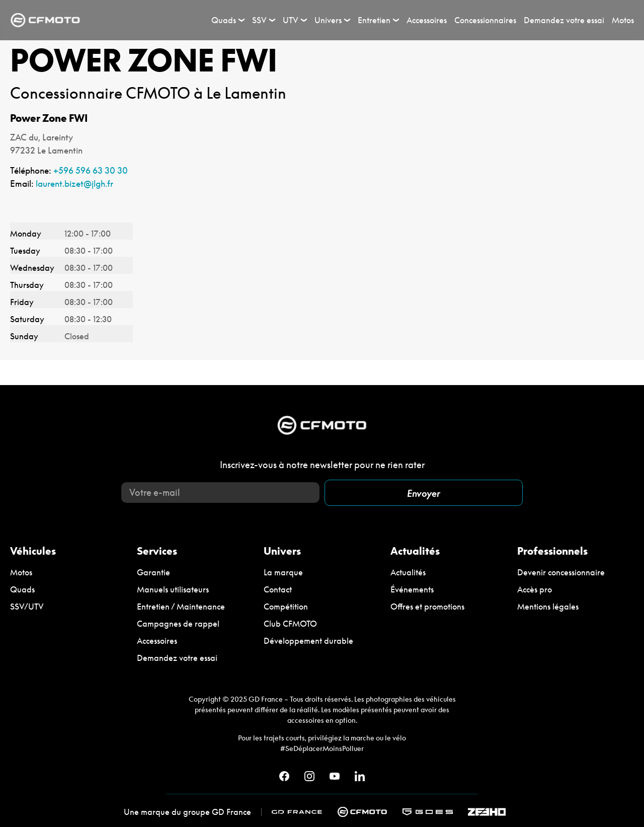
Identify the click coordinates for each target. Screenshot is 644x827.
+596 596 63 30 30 (91, 170)
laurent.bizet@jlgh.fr (74, 183)
